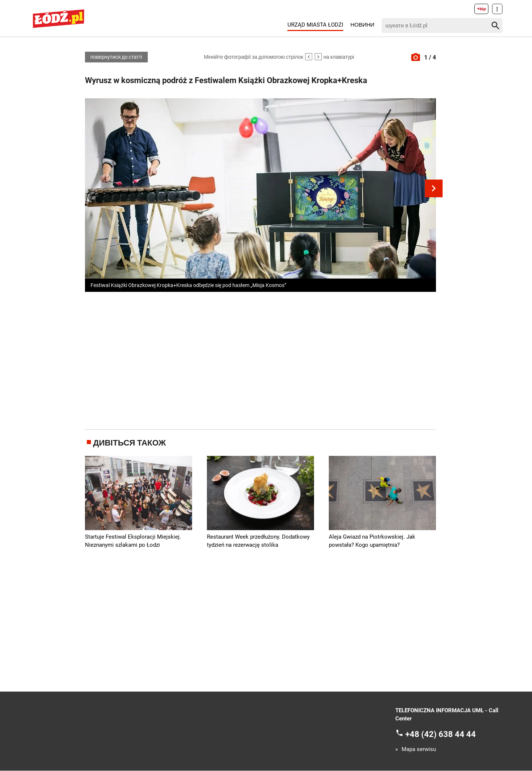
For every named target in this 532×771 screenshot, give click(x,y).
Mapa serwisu (419, 750)
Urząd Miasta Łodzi (315, 25)
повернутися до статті (116, 57)
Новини (362, 25)
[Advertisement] (260, 359)
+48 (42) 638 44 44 (441, 734)
